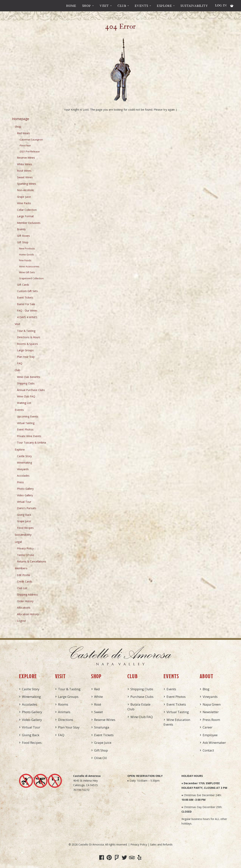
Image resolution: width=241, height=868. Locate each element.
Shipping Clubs (26, 383)
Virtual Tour (24, 502)
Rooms (63, 704)
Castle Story (24, 456)
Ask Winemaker (214, 743)
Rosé (98, 704)
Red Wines (23, 133)
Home (71, 6)
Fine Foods (25, 260)
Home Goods (27, 255)
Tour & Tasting (26, 331)
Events (141, 6)
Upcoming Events (28, 416)
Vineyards (23, 469)
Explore (164, 6)
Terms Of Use (26, 555)
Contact (208, 750)
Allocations (24, 608)
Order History (25, 601)
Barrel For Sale (26, 304)
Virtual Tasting (26, 423)
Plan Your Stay (26, 357)
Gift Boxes (23, 236)
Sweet (98, 712)
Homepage (21, 119)
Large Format (25, 216)
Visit (104, 6)
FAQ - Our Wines (27, 311)
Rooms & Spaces (28, 344)
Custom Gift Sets (27, 291)
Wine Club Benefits (29, 377)
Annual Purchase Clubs (31, 390)
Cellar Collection (27, 210)
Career (208, 727)
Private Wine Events (29, 436)
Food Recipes (25, 528)
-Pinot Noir (25, 145)
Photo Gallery (25, 489)
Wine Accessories (29, 266)
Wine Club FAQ (26, 396)
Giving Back (24, 515)
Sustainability (194, 6)
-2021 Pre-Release (29, 152)
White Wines (25, 164)
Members (21, 568)
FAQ (20, 363)
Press (20, 482)
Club (122, 6)
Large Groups (25, 350)
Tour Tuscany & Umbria (31, 443)
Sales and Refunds (161, 844)
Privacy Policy (25, 548)
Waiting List (24, 403)
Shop (87, 6)
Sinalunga (102, 727)
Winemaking (24, 463)
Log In (221, 5)
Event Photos (25, 429)
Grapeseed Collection (31, 278)
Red (97, 689)
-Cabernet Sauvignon (31, 140)
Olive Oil (100, 758)
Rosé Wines (24, 171)
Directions (66, 720)
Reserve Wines (26, 158)
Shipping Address (27, 595)
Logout (21, 621)
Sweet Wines (25, 177)
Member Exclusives (29, 223)
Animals (64, 712)
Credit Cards (24, 581)
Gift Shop (23, 242)
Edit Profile (24, 575)
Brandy (21, 229)
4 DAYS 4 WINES (27, 317)
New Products (27, 249)
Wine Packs (24, 203)
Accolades (23, 476)
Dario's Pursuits (27, 508)
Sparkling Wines (27, 184)
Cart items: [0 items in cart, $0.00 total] (232, 6)
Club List (22, 588)
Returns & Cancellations (32, 561)
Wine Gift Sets (27, 272)
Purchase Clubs (142, 697)
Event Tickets (25, 297)
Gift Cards (23, 285)
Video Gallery (25, 495)
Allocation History (28, 614)
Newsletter (211, 712)
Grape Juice (24, 197)
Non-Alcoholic (26, 190)
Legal (18, 542)
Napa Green (212, 704)
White (98, 697)
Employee (210, 735)
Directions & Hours (29, 337)
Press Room (211, 720)
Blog (206, 689)
